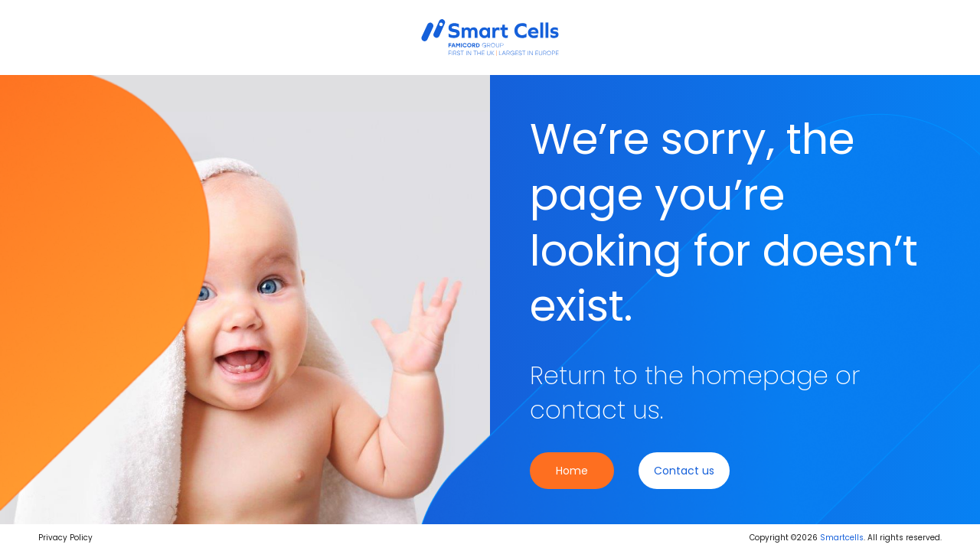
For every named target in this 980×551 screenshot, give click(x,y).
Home (572, 471)
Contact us (684, 471)
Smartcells (842, 538)
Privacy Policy (65, 538)
